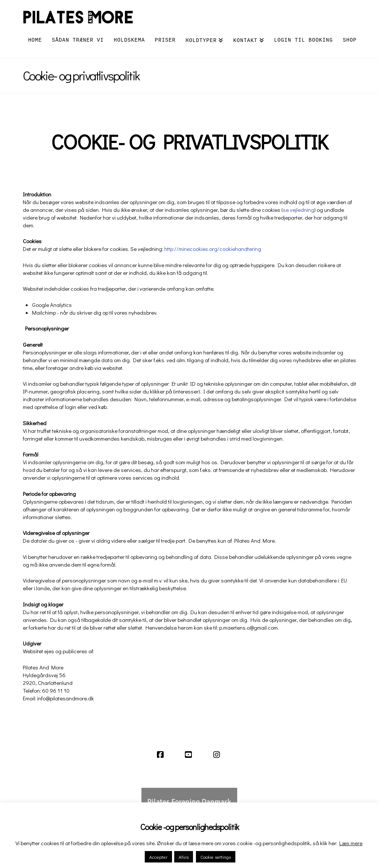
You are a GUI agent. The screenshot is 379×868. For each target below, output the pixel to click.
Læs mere (351, 843)
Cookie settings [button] (216, 857)
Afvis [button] (184, 857)
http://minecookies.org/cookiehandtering (213, 249)
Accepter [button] (158, 857)
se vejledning (299, 210)
